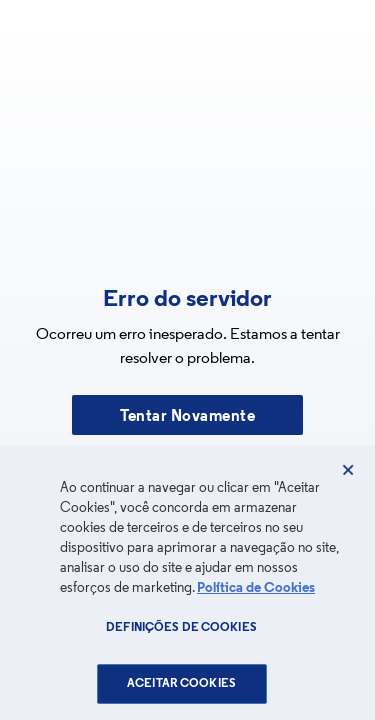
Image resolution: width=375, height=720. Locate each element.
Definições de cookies (181, 628)
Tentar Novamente (187, 417)
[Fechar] (348, 470)
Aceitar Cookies (181, 684)
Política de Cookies (256, 588)
